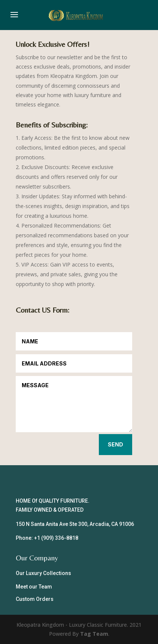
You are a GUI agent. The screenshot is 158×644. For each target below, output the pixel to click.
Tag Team (94, 634)
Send (116, 444)
